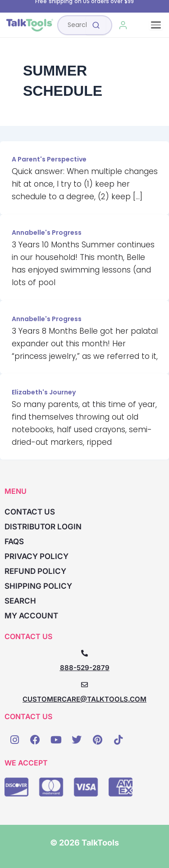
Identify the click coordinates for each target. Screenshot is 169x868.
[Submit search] (96, 25)
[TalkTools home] (30, 25)
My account (31, 616)
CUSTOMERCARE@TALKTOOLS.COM (84, 699)
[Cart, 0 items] (144, 25)
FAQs (14, 541)
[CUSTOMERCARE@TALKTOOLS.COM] (84, 685)
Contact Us (30, 512)
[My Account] (123, 25)
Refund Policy (35, 571)
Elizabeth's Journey (44, 392)
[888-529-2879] (84, 653)
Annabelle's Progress (47, 233)
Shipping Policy (38, 586)
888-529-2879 (85, 668)
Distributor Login (43, 527)
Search (20, 601)
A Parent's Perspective (49, 159)
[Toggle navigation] (156, 25)
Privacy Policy (37, 556)
